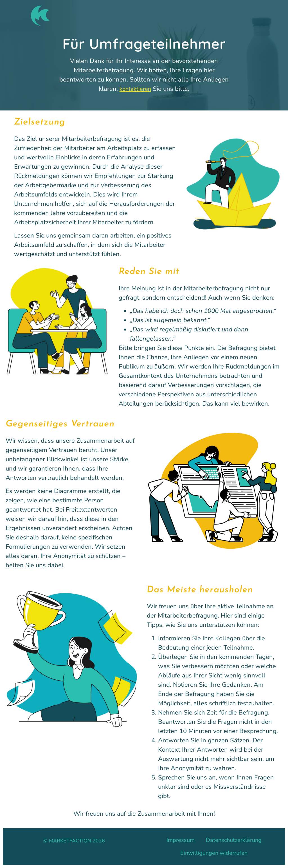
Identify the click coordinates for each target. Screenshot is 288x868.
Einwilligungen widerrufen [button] (214, 853)
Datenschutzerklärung (234, 840)
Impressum (181, 840)
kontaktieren (135, 89)
